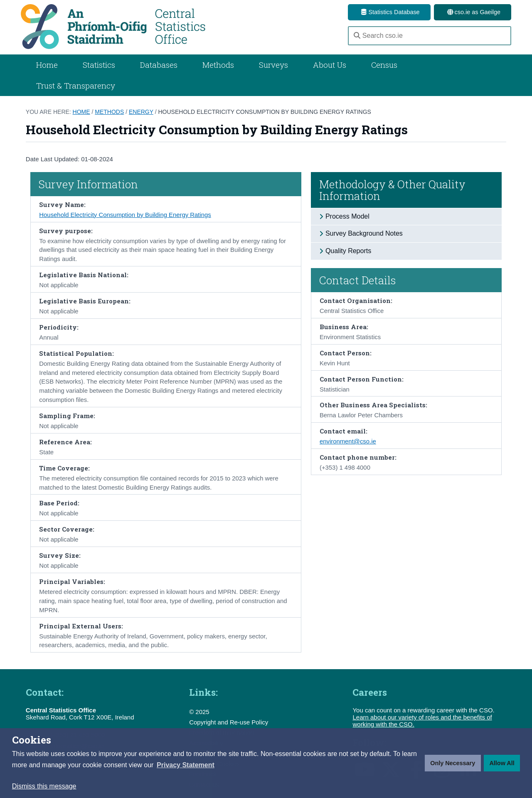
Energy (141, 112)
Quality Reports (348, 251)
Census (384, 65)
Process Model (347, 216)
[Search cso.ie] (430, 36)
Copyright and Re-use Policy (229, 722)
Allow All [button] (502, 763)
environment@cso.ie (348, 441)
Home (47, 65)
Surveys (273, 65)
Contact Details (358, 280)
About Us (330, 65)
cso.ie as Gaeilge (473, 12)
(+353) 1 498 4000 (345, 468)
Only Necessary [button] (453, 763)
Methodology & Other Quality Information (392, 190)
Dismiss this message (44, 786)
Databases (159, 65)
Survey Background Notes (364, 233)
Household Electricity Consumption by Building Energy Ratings (265, 112)
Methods (218, 65)
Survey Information (88, 184)
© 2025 (199, 712)
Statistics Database (389, 12)
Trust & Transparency (76, 85)
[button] (186, 765)
